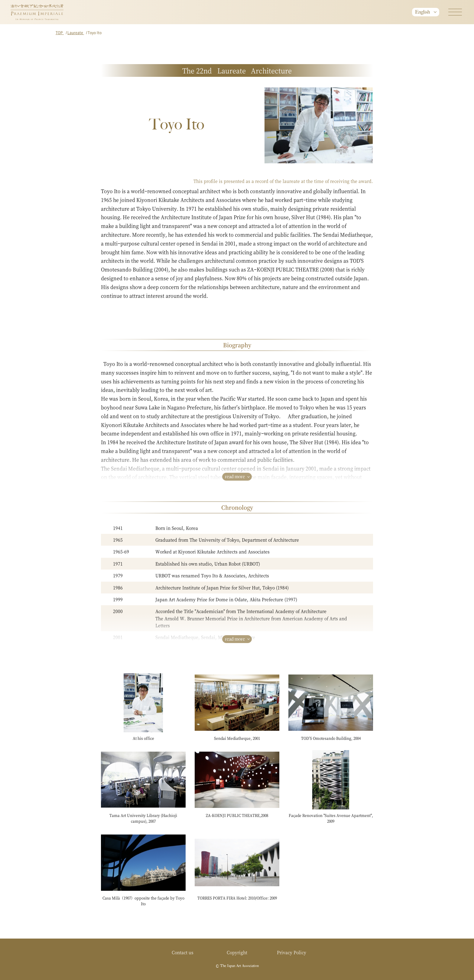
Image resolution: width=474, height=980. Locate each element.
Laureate (76, 33)
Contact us (183, 952)
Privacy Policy (292, 952)
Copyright (237, 952)
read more (235, 477)
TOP (60, 33)
